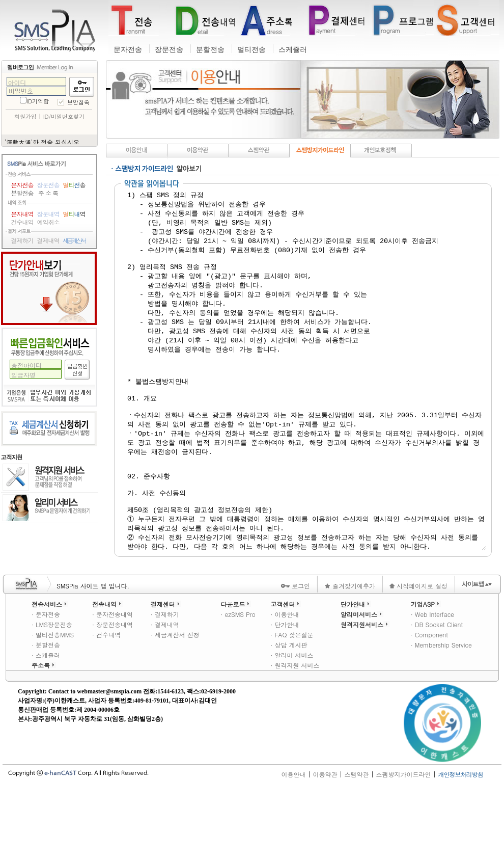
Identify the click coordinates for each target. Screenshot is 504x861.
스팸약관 (356, 846)
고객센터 (286, 676)
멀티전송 (251, 50)
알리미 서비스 (50, 508)
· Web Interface (432, 686)
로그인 (295, 657)
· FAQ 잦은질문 (292, 706)
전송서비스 (50, 676)
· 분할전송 (46, 717)
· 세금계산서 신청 (175, 706)
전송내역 (107, 676)
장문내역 (48, 214)
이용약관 (325, 846)
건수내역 (22, 222)
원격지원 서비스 (50, 478)
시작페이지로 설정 (418, 657)
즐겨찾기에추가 (350, 657)
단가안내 (49, 288)
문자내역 (22, 214)
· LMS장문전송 (52, 696)
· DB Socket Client (437, 696)
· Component (429, 706)
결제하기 (22, 240)
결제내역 (48, 240)
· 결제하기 (165, 686)
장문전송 (169, 50)
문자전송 (128, 50)
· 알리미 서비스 (292, 727)
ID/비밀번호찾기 (64, 116)
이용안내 (293, 846)
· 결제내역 (165, 696)
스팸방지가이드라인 (404, 846)
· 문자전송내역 (113, 686)
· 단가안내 (285, 696)
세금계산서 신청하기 (49, 429)
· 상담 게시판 (289, 717)
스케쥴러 (293, 50)
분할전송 (210, 50)
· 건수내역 (106, 706)
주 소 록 (48, 193)
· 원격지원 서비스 (295, 737)
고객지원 (12, 457)
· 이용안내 (285, 686)
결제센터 (166, 676)
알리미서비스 (362, 686)
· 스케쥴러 (46, 727)
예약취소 (48, 222)
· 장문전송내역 (113, 696)
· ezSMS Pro (238, 686)
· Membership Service (441, 717)
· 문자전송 (46, 686)
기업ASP (426, 676)
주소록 (44, 737)
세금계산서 (74, 240)
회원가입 (25, 116)
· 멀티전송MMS (53, 706)
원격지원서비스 (365, 696)
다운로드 (236, 676)
